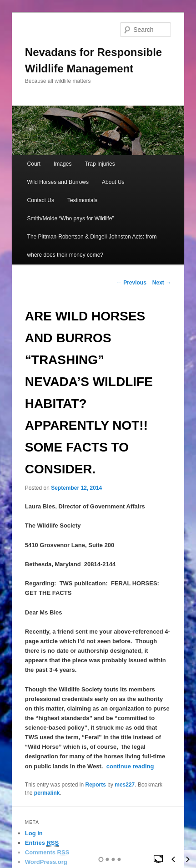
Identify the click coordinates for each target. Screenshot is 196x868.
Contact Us (41, 200)
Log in (34, 833)
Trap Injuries (100, 164)
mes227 (125, 785)
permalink (47, 793)
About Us (113, 182)
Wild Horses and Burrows (58, 182)
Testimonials (82, 200)
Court (34, 164)
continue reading (130, 766)
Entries (42, 843)
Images (63, 164)
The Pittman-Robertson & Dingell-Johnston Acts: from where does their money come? (92, 246)
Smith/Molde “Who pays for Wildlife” (71, 218)
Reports (96, 785)
